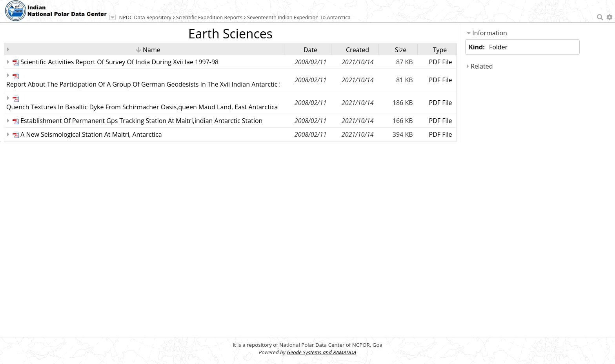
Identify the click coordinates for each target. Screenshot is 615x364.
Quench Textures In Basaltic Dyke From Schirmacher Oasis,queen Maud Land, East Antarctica (142, 107)
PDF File (441, 62)
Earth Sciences (230, 34)
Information (487, 33)
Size (401, 50)
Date (310, 50)
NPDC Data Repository (145, 17)
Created (358, 50)
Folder (498, 47)
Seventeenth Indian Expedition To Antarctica (299, 17)
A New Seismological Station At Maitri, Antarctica (91, 134)
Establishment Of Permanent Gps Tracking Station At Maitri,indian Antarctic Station (141, 121)
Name (148, 50)
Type (440, 50)
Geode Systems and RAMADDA (321, 352)
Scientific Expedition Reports (209, 17)
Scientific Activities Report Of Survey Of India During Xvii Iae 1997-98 (119, 62)
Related (480, 66)
